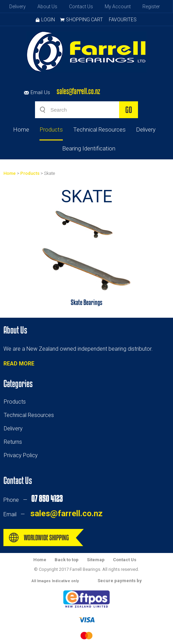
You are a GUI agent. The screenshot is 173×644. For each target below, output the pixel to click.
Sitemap (96, 560)
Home (21, 129)
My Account (118, 7)
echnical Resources (30, 415)
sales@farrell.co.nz (78, 91)
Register (151, 7)
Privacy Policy (21, 455)
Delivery (18, 7)
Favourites (123, 20)
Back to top (67, 560)
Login (45, 20)
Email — (53, 514)
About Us (47, 7)
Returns (13, 442)
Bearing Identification (89, 148)
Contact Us (81, 7)
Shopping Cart (84, 20)
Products (51, 129)
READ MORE (19, 364)
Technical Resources (99, 129)
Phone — (33, 500)
